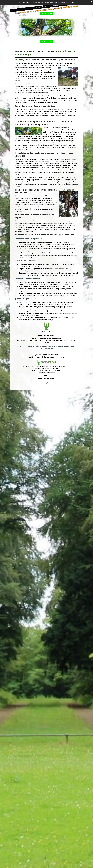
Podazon (24, 85)
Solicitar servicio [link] (49, 14)
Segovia (32, 81)
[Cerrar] (92, 1)
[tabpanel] (47, 217)
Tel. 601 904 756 (49, 41)
